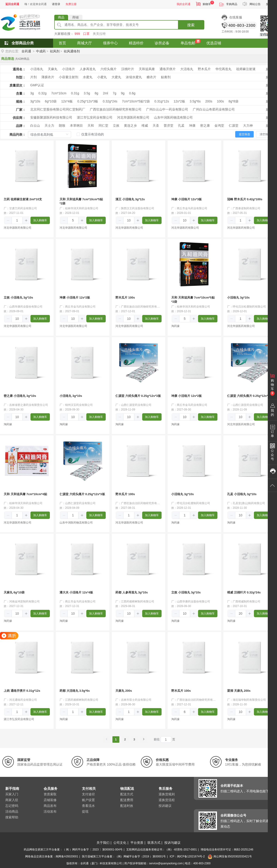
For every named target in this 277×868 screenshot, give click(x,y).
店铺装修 (50, 800)
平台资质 (137, 843)
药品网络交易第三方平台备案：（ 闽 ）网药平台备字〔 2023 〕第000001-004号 (73, 850)
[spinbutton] (17, 220)
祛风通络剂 (72, 51)
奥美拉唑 (99, 34)
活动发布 (50, 811)
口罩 (86, 34)
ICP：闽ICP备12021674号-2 (187, 856)
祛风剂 (55, 51)
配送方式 (127, 794)
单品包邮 (188, 43)
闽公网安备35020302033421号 (230, 856)
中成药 (41, 51)
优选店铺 (214, 43)
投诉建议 (165, 806)
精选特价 (136, 43)
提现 (85, 811)
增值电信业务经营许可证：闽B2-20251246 (227, 850)
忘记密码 (12, 806)
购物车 (207, 4)
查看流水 (88, 806)
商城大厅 (84, 43)
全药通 (26, 51)
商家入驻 (12, 800)
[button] (8, 221)
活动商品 (12, 811)
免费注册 (71, 4)
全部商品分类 (23, 43)
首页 (62, 43)
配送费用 (127, 800)
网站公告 (255, 4)
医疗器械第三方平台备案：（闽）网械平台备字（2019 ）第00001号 (124, 856)
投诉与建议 (172, 843)
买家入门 (12, 794)
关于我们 (103, 843)
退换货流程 (167, 800)
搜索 (191, 25)
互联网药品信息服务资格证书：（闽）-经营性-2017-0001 (161, 850)
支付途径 (88, 794)
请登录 (56, 4)
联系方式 (154, 843)
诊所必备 (162, 43)
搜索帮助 (12, 817)
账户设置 (88, 800)
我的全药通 (184, 4)
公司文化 (120, 843)
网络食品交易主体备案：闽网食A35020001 (52, 856)
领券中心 (110, 43)
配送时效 (127, 806)
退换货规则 (167, 794)
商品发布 (50, 806)
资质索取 (50, 794)
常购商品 (232, 4)
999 (77, 34)
